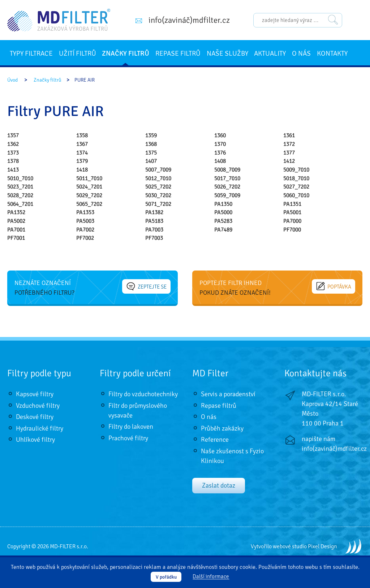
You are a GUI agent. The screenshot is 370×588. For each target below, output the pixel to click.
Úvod (12, 80)
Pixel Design (322, 546)
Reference (215, 440)
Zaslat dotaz (219, 485)
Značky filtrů (126, 53)
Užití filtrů (78, 53)
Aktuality (270, 53)
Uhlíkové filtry (35, 440)
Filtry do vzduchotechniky (143, 394)
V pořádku (166, 577)
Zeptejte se (147, 286)
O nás (301, 53)
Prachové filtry (128, 438)
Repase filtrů (178, 53)
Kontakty (332, 53)
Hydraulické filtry (40, 428)
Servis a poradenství (228, 394)
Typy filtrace (31, 53)
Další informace (211, 577)
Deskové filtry (35, 417)
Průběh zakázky (222, 428)
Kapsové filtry (35, 394)
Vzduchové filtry (38, 406)
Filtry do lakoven (131, 427)
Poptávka (334, 286)
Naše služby (227, 53)
